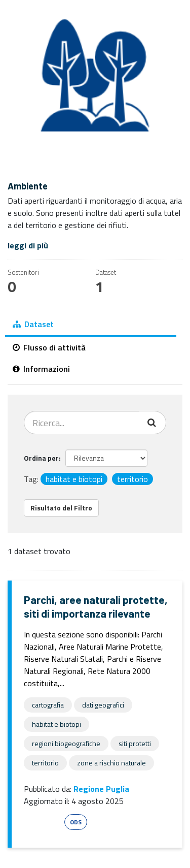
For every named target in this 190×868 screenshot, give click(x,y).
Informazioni (41, 369)
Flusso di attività (49, 347)
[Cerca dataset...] (82, 423)
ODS (76, 822)
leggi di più (28, 245)
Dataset (33, 324)
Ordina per (41, 458)
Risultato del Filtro (61, 508)
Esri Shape (43, 822)
